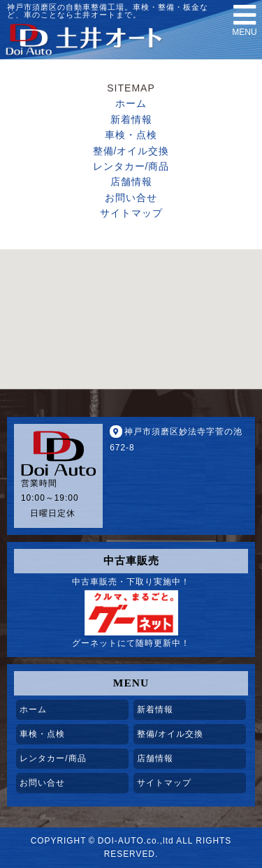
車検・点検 (131, 135)
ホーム (131, 103)
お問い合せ (131, 198)
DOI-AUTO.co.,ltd (136, 841)
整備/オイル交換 (131, 151)
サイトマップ (131, 213)
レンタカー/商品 (131, 166)
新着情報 (131, 119)
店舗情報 (131, 182)
